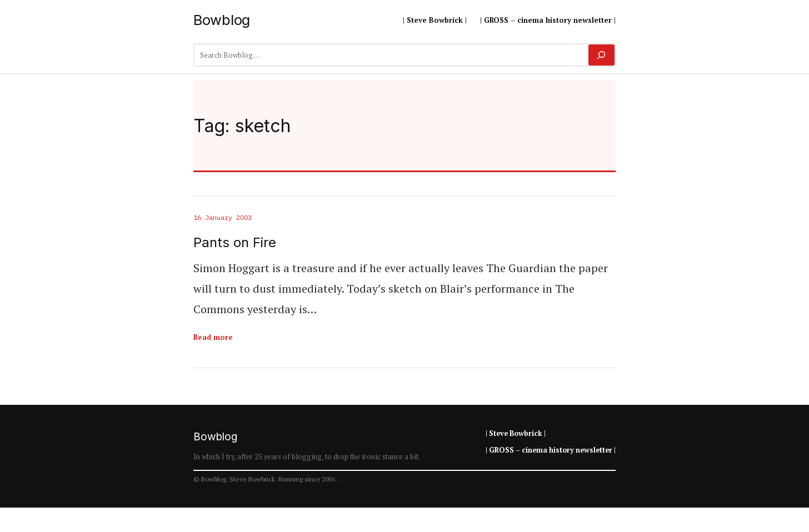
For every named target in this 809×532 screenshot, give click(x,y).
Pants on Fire (235, 243)
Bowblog (222, 20)
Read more (213, 337)
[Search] (601, 55)
